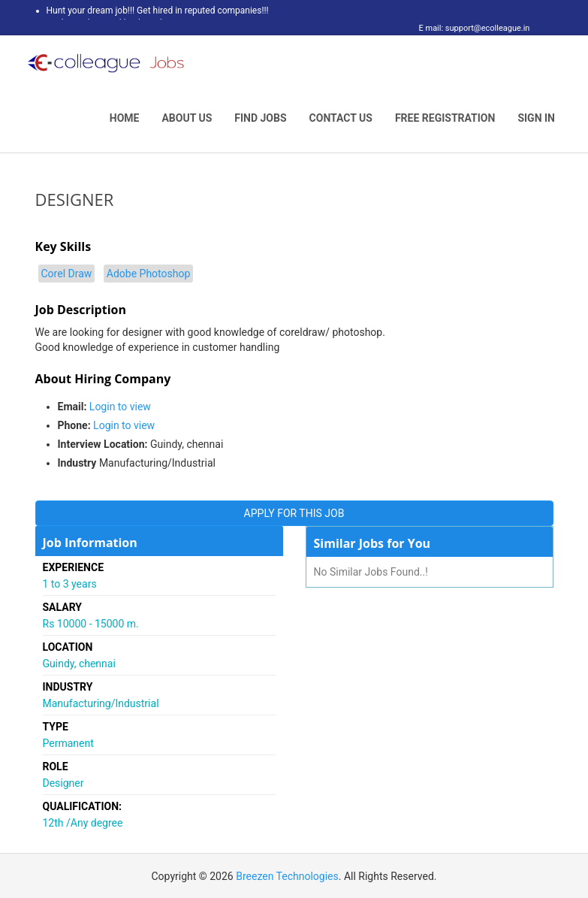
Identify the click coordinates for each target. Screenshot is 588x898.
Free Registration (445, 118)
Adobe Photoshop (149, 274)
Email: (72, 407)
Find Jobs (260, 118)
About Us (187, 118)
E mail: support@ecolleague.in (470, 28)
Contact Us (341, 118)
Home (125, 118)
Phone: (74, 425)
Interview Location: (103, 444)
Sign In (536, 118)
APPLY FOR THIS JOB (294, 513)
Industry (77, 463)
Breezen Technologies (287, 876)
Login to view (120, 407)
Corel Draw (67, 274)
